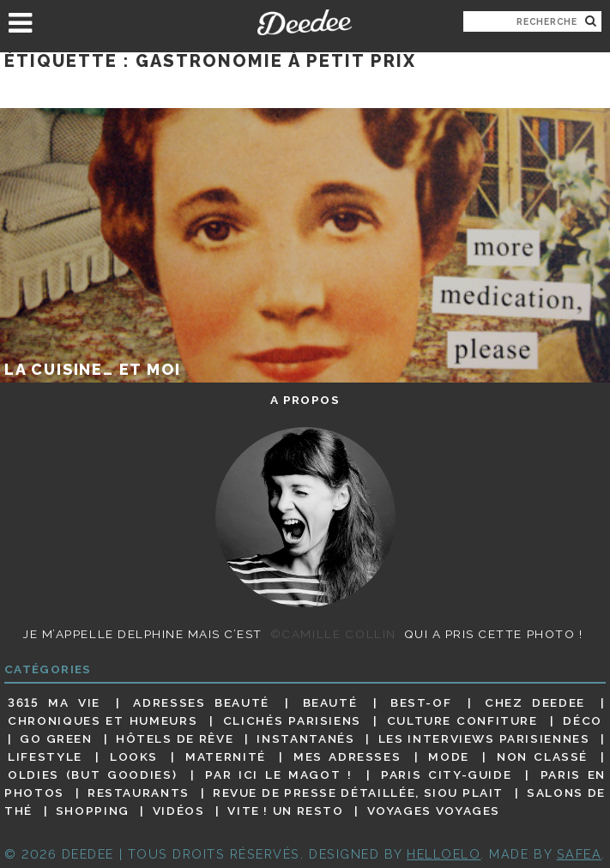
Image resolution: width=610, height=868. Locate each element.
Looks (134, 756)
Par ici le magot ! (278, 775)
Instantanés (305, 738)
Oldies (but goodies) (92, 775)
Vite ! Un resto (285, 811)
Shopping (93, 811)
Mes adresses (347, 756)
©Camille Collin (333, 634)
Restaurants (139, 793)
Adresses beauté (201, 702)
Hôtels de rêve (175, 738)
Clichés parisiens (292, 720)
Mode (449, 756)
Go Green (56, 738)
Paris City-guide (446, 775)
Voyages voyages (434, 811)
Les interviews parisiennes (484, 738)
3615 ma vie (54, 702)
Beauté (330, 702)
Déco (583, 720)
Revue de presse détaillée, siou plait (358, 793)
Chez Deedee (535, 702)
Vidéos (179, 811)
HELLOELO (444, 854)
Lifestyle (45, 756)
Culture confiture (462, 720)
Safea (580, 854)
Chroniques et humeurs (103, 720)
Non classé (542, 756)
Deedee (305, 22)
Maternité (226, 756)
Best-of (421, 702)
